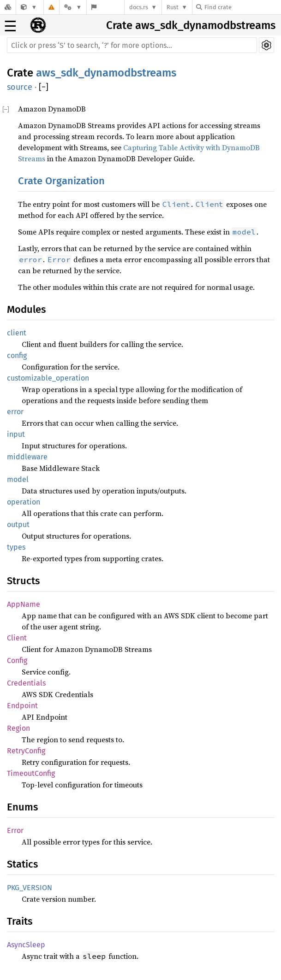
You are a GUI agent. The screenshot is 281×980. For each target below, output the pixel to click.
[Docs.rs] (8, 7)
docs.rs (139, 7)
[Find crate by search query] (242, 7)
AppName (24, 604)
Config (17, 660)
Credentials (26, 683)
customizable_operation (48, 378)
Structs (23, 581)
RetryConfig (26, 751)
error (15, 412)
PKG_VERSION (30, 888)
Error (15, 830)
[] (44, 87)
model (18, 479)
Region (18, 728)
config (17, 355)
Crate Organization (61, 181)
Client (17, 638)
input (16, 434)
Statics (22, 864)
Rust (173, 7)
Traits (20, 921)
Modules (26, 309)
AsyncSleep (26, 945)
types (16, 547)
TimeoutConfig (31, 773)
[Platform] (73, 7)
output (18, 525)
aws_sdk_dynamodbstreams (106, 73)
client (17, 333)
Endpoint (22, 706)
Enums (22, 807)
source (20, 87)
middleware (27, 457)
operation (24, 502)
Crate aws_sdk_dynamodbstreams (191, 25)
